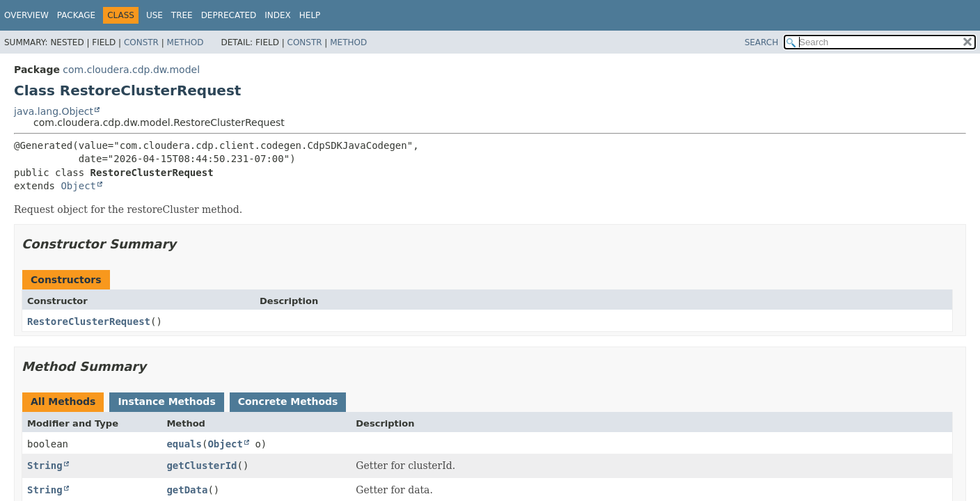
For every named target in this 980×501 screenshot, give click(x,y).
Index (278, 15)
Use (155, 15)
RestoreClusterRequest (89, 321)
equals (184, 444)
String (45, 466)
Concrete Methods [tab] (288, 401)
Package (76, 15)
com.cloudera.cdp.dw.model (131, 70)
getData (187, 490)
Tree (182, 15)
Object (78, 186)
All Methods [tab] (63, 401)
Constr (141, 42)
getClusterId (201, 466)
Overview (26, 15)
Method (185, 42)
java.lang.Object (54, 111)
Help (310, 15)
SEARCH (762, 42)
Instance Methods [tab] (166, 401)
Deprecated (229, 15)
